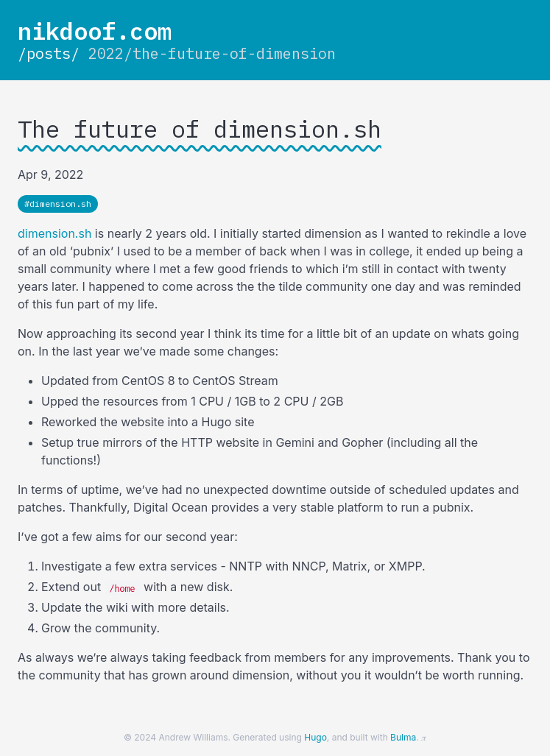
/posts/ (49, 53)
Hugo (315, 737)
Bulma (403, 737)
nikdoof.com (95, 31)
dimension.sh (54, 233)
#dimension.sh (58, 204)
